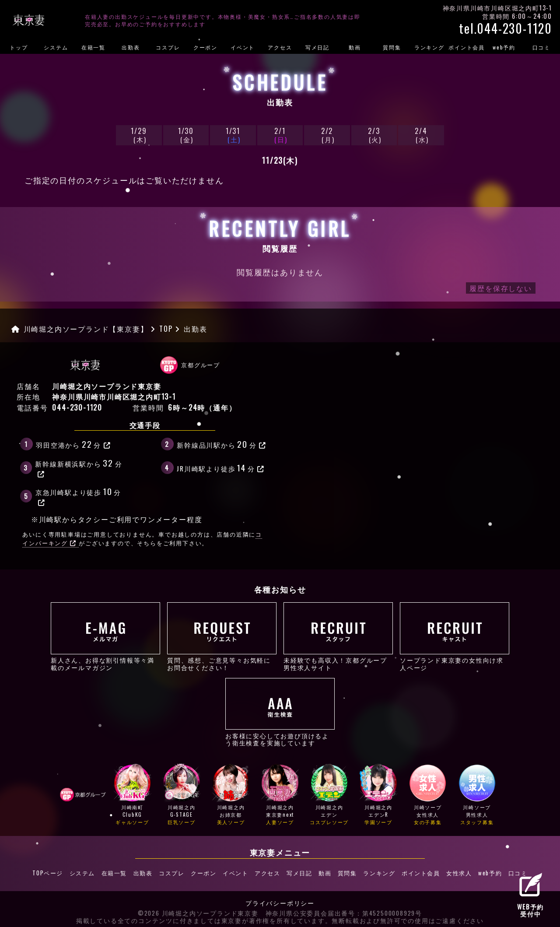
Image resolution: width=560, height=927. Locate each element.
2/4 (421, 135)
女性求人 (457, 871)
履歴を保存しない (500, 288)
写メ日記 (317, 47)
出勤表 (131, 47)
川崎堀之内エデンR (378, 795)
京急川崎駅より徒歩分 (78, 495)
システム (56, 47)
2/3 (374, 135)
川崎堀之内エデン (329, 795)
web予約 (504, 47)
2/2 (327, 135)
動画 (355, 47)
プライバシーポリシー (280, 899)
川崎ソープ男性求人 (477, 795)
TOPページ (50, 871)
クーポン (205, 47)
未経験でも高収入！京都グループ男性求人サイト (338, 636)
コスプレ (168, 47)
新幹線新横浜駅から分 (79, 467)
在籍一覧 (93, 47)
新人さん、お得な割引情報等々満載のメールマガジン (105, 636)
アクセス (280, 47)
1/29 (139, 135)
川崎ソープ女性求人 (428, 795)
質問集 (392, 47)
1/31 (233, 135)
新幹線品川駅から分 (222, 444)
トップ (19, 47)
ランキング (429, 47)
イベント (243, 47)
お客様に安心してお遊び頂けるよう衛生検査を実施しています (280, 712)
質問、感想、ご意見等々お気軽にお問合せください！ (222, 636)
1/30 (186, 135)
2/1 (280, 135)
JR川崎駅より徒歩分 (221, 467)
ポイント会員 (467, 47)
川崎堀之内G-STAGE (181, 795)
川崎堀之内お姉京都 (231, 795)
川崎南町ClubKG (132, 795)
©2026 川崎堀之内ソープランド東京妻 (198, 909)
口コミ (541, 47)
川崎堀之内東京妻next (280, 795)
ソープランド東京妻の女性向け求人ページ (455, 636)
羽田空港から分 (73, 444)
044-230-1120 (77, 407)
